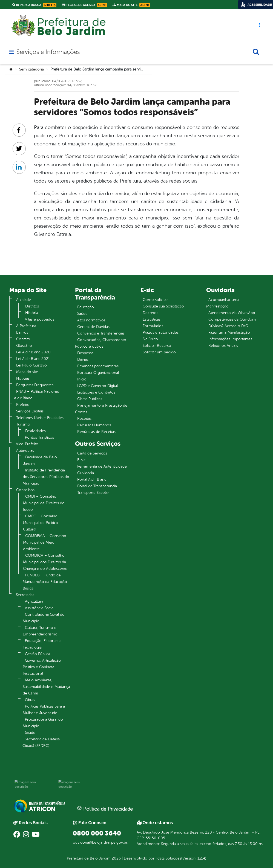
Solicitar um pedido (159, 352)
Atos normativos (91, 320)
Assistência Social (40, 608)
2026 (116, 858)
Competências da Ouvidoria (232, 319)
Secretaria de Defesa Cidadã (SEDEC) (41, 742)
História (32, 313)
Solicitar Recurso (157, 346)
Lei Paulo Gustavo (31, 365)
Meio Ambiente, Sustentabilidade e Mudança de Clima (46, 687)
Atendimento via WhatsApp (232, 313)
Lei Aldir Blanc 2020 (33, 352)
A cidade (24, 300)
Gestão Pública (38, 654)
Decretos (150, 313)
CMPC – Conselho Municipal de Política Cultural (40, 523)
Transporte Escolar (93, 493)
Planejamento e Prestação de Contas (101, 409)
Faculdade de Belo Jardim (40, 460)
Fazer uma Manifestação (229, 332)
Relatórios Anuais (223, 346)
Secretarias (25, 595)
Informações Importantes (230, 339)
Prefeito (23, 405)
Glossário (24, 346)
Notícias (23, 378)
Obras (30, 700)
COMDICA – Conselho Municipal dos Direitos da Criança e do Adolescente (45, 562)
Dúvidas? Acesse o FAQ (228, 326)
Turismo (23, 424)
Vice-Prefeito (27, 444)
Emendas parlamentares (98, 366)
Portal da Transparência (97, 486)
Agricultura (34, 601)
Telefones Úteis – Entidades (40, 418)
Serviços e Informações (48, 52)
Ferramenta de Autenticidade (102, 466)
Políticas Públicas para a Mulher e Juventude (44, 710)
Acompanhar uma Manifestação (223, 303)
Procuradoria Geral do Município (43, 723)
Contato (23, 339)
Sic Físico (150, 339)
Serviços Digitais (30, 411)
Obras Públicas (90, 399)
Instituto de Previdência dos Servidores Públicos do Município (46, 477)
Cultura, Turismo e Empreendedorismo (40, 631)
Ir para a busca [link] (34, 5)
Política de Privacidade (105, 809)
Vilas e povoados (40, 319)
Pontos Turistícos (39, 437)
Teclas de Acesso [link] (84, 5)
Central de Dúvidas (93, 327)
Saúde (30, 733)
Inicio (82, 379)
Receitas (84, 419)
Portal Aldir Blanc (92, 480)
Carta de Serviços (92, 453)
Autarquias (25, 451)
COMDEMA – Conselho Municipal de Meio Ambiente (45, 542)
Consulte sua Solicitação (163, 306)
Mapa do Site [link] (131, 5)
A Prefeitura (26, 326)
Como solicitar (155, 300)
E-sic (81, 460)
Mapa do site (27, 372)
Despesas (85, 353)
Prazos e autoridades (161, 332)
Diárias (83, 360)
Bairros (22, 332)
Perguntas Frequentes (35, 385)
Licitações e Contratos (96, 392)
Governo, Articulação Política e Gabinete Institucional (42, 667)
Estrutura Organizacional (98, 373)
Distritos (32, 306)
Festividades (35, 431)
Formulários (153, 326)
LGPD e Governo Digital (97, 386)
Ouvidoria (86, 473)
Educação (86, 307)
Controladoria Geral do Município (44, 618)
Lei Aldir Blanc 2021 (33, 359)
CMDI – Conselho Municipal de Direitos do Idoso (44, 503)
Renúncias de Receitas (96, 432)
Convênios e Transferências (101, 333)
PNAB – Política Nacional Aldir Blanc (36, 395)
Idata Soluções (169, 858)
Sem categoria (31, 69)
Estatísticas (152, 319)
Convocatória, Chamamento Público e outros (101, 343)
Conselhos (25, 490)
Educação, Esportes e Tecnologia (42, 644)
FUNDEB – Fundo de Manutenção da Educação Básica (45, 582)
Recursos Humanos (94, 425)
